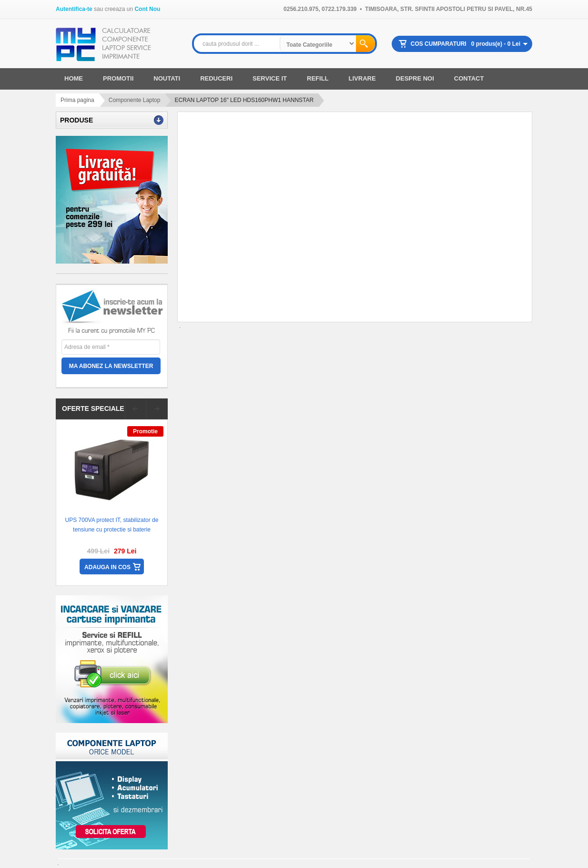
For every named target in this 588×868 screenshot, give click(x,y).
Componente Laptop (135, 100)
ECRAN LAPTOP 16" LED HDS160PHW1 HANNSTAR (244, 100)
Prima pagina (77, 100)
